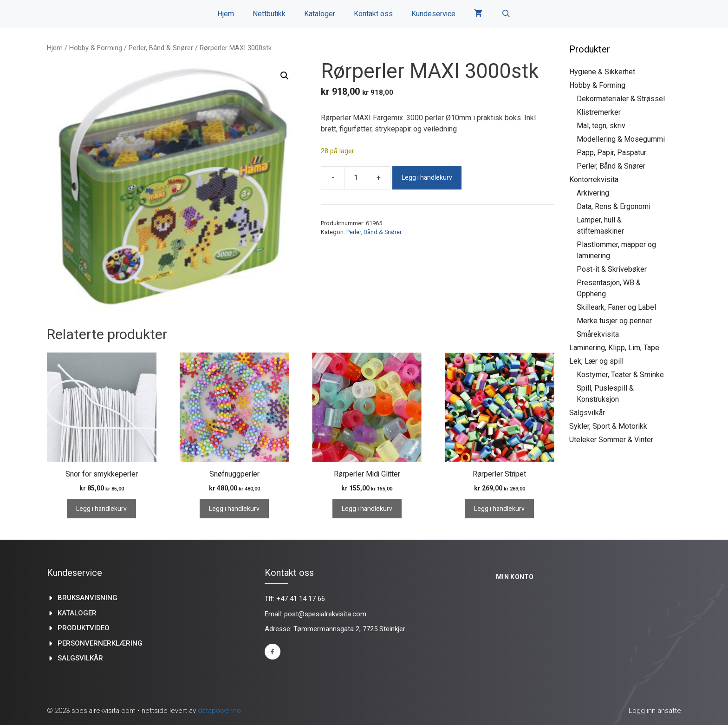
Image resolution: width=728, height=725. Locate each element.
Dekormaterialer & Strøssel (621, 99)
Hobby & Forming (96, 48)
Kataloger (320, 14)
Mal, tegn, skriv (601, 126)
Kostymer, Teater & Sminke (620, 375)
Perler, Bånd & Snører (161, 48)
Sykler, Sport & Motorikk (608, 426)
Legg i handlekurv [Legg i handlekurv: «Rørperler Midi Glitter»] (367, 509)
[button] (285, 76)
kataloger (77, 613)
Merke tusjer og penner (614, 321)
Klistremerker (599, 112)
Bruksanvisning (88, 598)
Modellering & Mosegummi (621, 139)
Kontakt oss (373, 14)
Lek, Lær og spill (596, 361)
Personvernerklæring (100, 643)
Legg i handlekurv (427, 178)
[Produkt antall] (356, 178)
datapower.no (219, 711)
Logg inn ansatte (655, 711)
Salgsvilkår (587, 413)
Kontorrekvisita (594, 180)
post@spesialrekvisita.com (325, 614)
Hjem (226, 14)
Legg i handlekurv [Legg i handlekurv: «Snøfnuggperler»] (234, 509)
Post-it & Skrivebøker (612, 269)
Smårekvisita (598, 334)
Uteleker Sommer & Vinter (611, 440)
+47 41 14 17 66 (301, 599)
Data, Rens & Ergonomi (614, 206)
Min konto (515, 577)
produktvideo (84, 628)
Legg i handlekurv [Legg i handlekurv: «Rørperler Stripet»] (499, 509)
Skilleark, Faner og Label (616, 307)
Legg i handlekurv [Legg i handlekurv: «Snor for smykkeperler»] (101, 509)
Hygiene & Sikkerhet (602, 72)
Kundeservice (433, 14)
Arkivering (593, 193)
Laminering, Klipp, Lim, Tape (614, 348)
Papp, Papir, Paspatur (611, 153)
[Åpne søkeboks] (506, 14)
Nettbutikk (269, 14)
